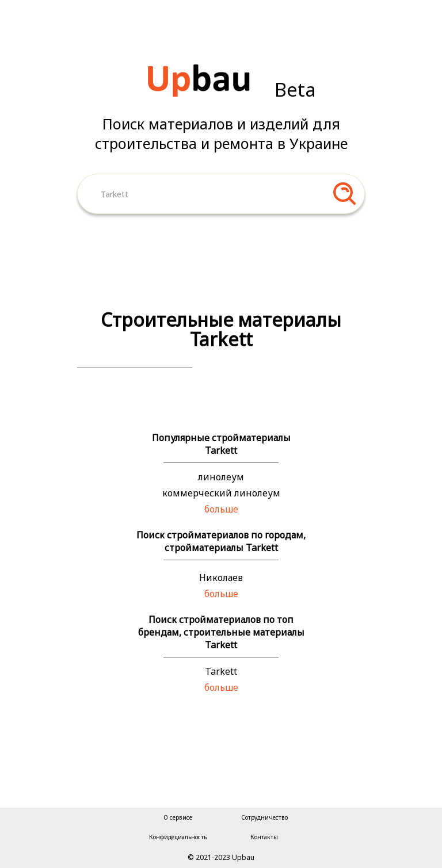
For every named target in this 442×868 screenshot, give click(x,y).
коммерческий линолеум (221, 493)
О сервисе (178, 817)
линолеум (221, 477)
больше (221, 509)
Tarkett (221, 671)
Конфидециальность (178, 837)
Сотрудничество (264, 817)
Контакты (264, 837)
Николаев (221, 578)
